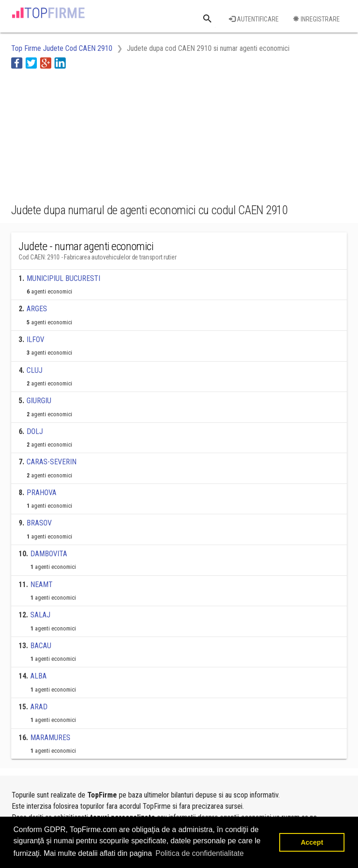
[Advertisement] (86, 134)
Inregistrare (316, 19)
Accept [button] (312, 842)
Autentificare (254, 19)
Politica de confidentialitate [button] (199, 853)
